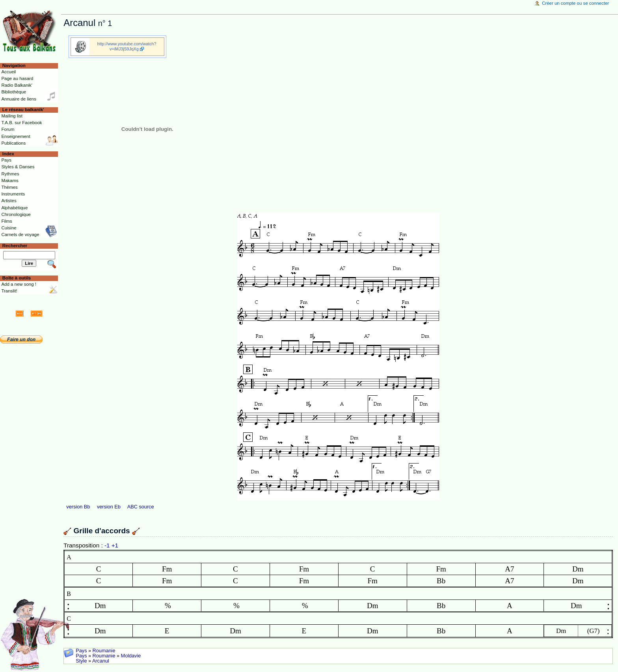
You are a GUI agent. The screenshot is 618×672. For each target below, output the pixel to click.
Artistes (9, 201)
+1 (115, 545)
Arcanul (101, 661)
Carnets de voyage (20, 235)
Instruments (13, 194)
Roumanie (104, 651)
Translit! (9, 291)
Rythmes (10, 174)
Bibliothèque (14, 92)
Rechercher (15, 246)
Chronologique (16, 214)
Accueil (8, 72)
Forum (8, 129)
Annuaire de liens (19, 99)
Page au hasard (17, 78)
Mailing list (12, 116)
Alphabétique (14, 208)
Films (7, 221)
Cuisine (9, 228)
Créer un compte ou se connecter (575, 3)
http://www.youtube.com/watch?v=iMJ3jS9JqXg (127, 46)
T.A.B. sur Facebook (21, 123)
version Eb (109, 507)
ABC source (141, 507)
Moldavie (131, 656)
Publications (13, 143)
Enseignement (16, 136)
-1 (107, 545)
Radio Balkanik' (17, 85)
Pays (81, 651)
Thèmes (9, 187)
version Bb (78, 507)
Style (81, 661)
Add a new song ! (19, 284)
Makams (10, 181)
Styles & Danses (18, 167)
